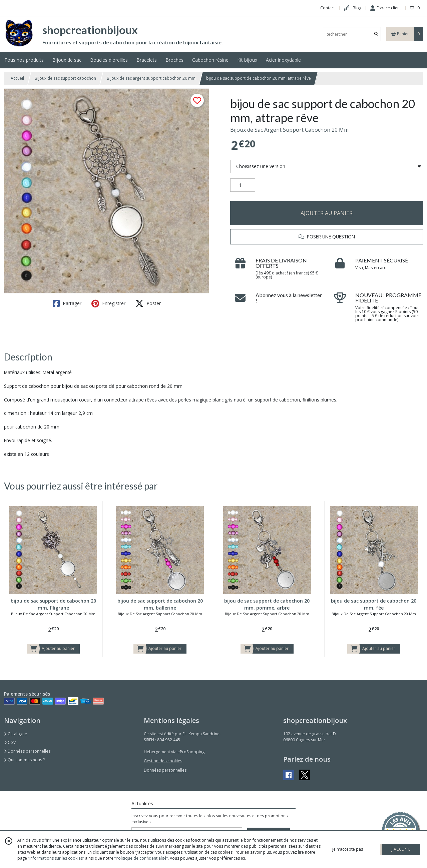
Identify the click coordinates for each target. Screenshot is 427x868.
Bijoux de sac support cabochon (65, 78)
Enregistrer (108, 303)
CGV (10, 742)
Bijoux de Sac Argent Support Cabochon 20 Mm (289, 130)
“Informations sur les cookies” (56, 858)
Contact (328, 8)
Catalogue (16, 734)
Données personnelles (27, 751)
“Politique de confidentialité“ (141, 858)
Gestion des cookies (163, 761)
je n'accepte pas (348, 849)
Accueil (17, 78)
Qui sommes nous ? (24, 760)
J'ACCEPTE (401, 849)
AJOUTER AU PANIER (327, 213)
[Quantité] (243, 185)
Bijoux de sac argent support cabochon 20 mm (151, 78)
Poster (148, 303)
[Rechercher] (376, 34)
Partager (67, 303)
